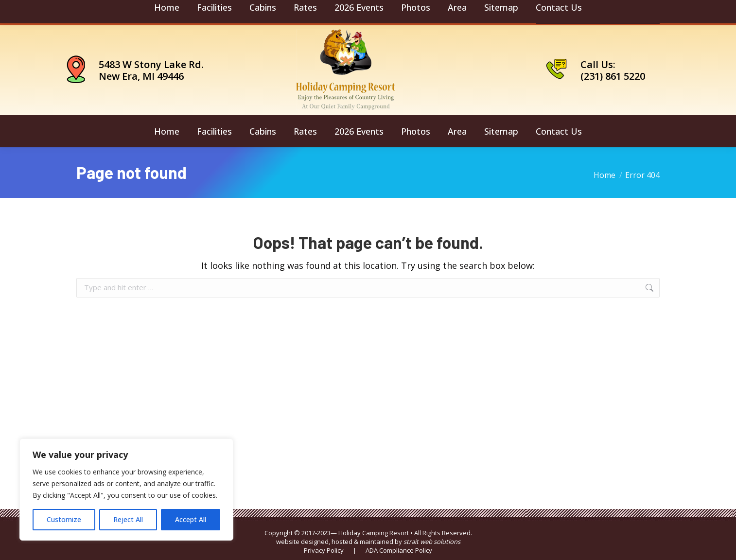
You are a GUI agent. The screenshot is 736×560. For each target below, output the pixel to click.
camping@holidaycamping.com (139, 13)
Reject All (128, 519)
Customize (64, 519)
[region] (126, 490)
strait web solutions (432, 542)
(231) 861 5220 (613, 76)
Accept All (191, 519)
